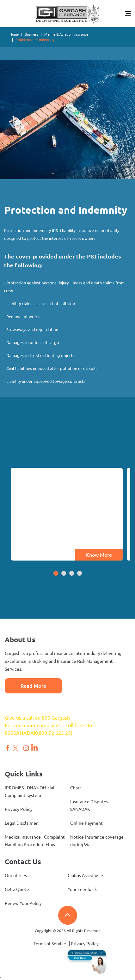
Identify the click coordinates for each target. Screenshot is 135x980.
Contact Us (23, 861)
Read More (33, 686)
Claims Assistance (85, 876)
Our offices (16, 876)
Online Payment (86, 823)
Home (14, 34)
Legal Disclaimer (21, 823)
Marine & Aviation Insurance (66, 34)
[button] (56, 574)
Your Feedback (82, 889)
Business (31, 34)
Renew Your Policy (23, 903)
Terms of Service (50, 944)
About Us (20, 640)
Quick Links (24, 774)
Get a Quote (17, 889)
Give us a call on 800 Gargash (37, 718)
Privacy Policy (19, 809)
